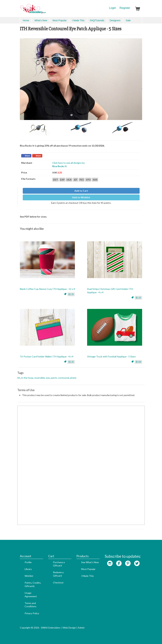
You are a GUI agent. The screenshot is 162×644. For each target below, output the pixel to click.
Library (28, 569)
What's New (41, 20)
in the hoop (27, 378)
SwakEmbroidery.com (45, 10)
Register (125, 8)
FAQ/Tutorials (97, 20)
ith (19, 378)
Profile (28, 562)
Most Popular (60, 20)
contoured (64, 378)
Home (26, 20)
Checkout (58, 582)
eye (48, 378)
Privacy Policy (32, 613)
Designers (115, 20)
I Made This (78, 20)
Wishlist (29, 576)
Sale (128, 20)
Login (113, 8)
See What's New (90, 562)
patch (54, 378)
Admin (81, 628)
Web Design (69, 628)
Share (27, 156)
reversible (40, 378)
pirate (73, 378)
